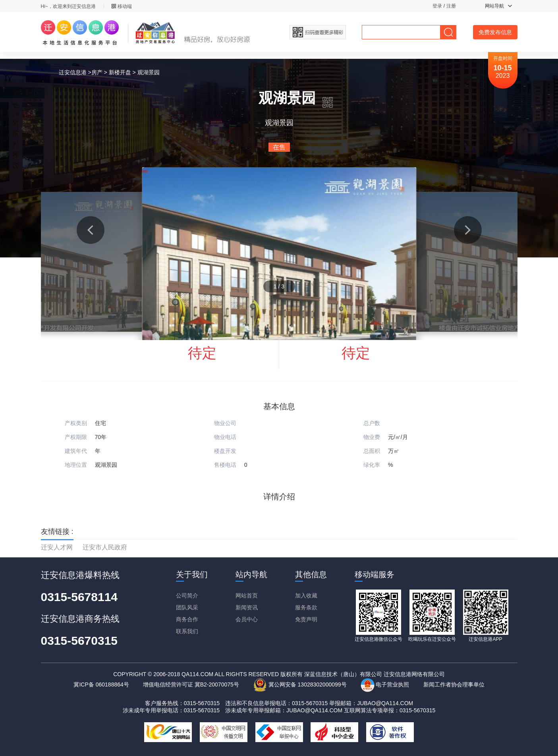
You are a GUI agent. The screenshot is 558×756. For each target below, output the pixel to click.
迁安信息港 (73, 72)
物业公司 (225, 423)
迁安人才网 (57, 547)
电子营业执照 (385, 684)
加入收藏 (306, 596)
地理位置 (76, 465)
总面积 (372, 451)
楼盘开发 (225, 451)
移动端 (122, 6)
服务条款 (306, 607)
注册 (451, 6)
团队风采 (187, 607)
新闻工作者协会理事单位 (454, 684)
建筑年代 (76, 451)
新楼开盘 (120, 72)
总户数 (372, 423)
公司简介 (187, 596)
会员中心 (247, 619)
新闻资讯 (247, 607)
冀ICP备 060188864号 (101, 684)
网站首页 (247, 596)
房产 (97, 72)
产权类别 (76, 423)
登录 (437, 6)
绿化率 (372, 465)
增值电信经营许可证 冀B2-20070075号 (191, 684)
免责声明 (306, 619)
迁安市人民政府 (105, 547)
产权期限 (76, 437)
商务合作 (187, 619)
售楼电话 (225, 465)
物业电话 (225, 437)
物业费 (372, 437)
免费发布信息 (495, 32)
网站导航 (498, 6)
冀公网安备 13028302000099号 (300, 684)
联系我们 (187, 631)
